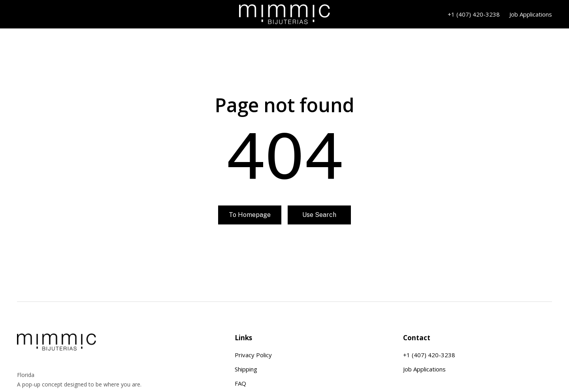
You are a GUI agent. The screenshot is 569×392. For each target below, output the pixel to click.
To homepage (250, 215)
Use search (319, 215)
